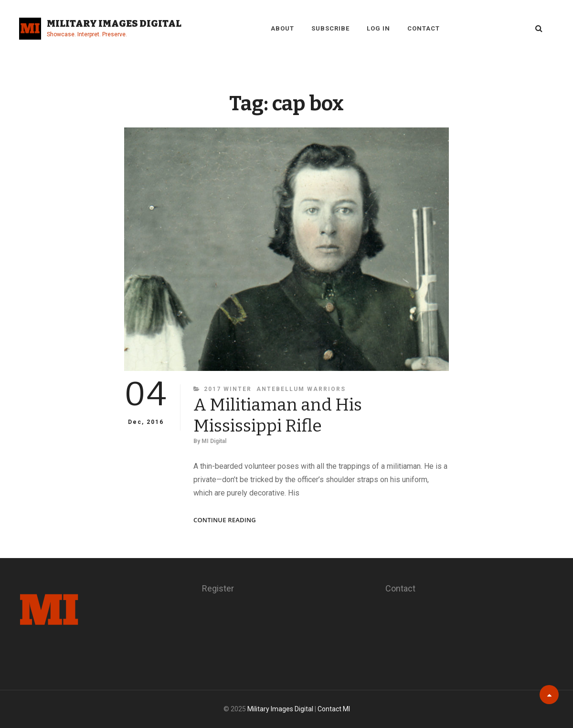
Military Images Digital (114, 23)
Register (218, 588)
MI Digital (214, 441)
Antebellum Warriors (301, 389)
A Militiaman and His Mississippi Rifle (278, 415)
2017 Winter (228, 389)
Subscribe (330, 28)
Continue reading (225, 520)
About (282, 28)
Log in (378, 28)
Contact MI (334, 709)
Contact (424, 28)
